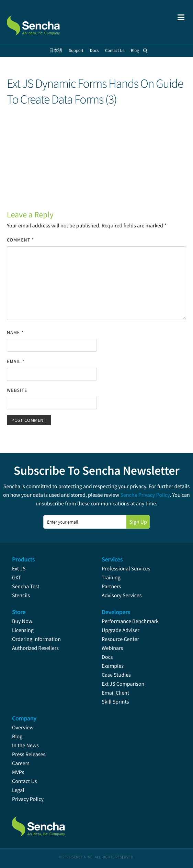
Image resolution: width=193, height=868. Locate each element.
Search (146, 51)
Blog (17, 737)
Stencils (21, 596)
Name (15, 332)
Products (23, 559)
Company (24, 718)
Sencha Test (26, 587)
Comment (20, 240)
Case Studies (116, 675)
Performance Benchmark (130, 621)
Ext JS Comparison (123, 684)
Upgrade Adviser (121, 630)
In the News (25, 746)
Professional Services (126, 569)
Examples (113, 666)
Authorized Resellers (35, 648)
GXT (16, 578)
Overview (23, 728)
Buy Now (22, 621)
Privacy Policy (28, 799)
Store (19, 612)
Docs (107, 657)
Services (112, 559)
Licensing (23, 630)
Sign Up (138, 522)
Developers (116, 612)
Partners (111, 587)
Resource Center (120, 639)
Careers (21, 763)
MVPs (18, 772)
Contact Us (24, 781)
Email (16, 361)
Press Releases (29, 754)
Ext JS (19, 569)
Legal (18, 790)
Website (17, 390)
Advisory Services (122, 596)
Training (111, 578)
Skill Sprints (115, 702)
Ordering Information (36, 639)
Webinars (112, 648)
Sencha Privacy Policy (145, 495)
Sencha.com (42, 22)
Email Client (115, 693)
